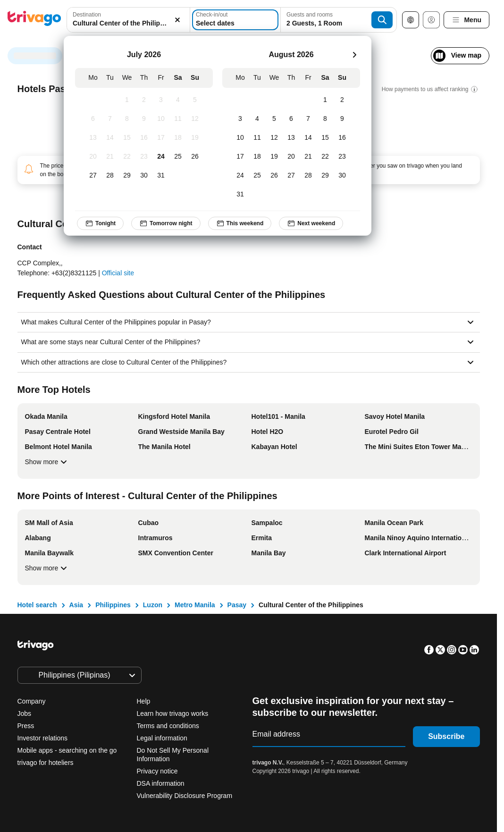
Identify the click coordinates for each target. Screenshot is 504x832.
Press (26, 726)
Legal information (162, 738)
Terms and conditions (168, 726)
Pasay (237, 605)
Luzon (153, 605)
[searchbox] (128, 23)
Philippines (113, 605)
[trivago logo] (34, 20)
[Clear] (177, 20)
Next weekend (311, 223)
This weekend (240, 223)
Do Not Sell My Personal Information (173, 755)
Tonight (100, 223)
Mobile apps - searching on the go (67, 750)
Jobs (25, 713)
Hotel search (37, 605)
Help (144, 701)
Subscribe (446, 736)
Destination (87, 15)
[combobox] (128, 20)
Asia (76, 605)
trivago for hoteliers (46, 763)
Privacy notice (157, 771)
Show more (47, 462)
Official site (118, 273)
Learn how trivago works (173, 713)
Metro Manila (195, 605)
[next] (354, 55)
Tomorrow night (166, 223)
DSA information (161, 783)
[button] (128, 20)
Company (32, 701)
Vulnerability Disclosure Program (185, 796)
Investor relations (43, 738)
